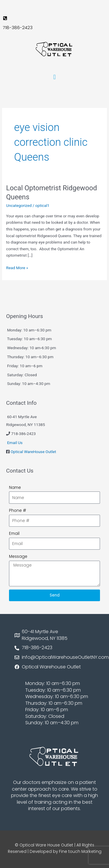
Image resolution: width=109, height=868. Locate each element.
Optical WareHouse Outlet (33, 452)
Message (18, 557)
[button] (54, 77)
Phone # (18, 511)
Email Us (15, 443)
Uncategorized (19, 205)
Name (15, 488)
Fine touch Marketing (80, 852)
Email (14, 534)
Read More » (17, 267)
